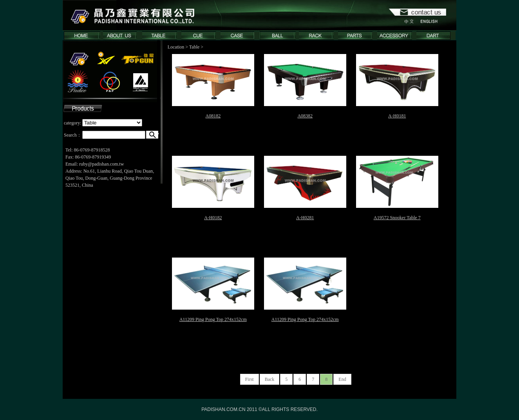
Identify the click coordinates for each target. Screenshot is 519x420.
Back (270, 379)
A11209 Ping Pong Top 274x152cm (213, 319)
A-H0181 (397, 116)
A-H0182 (213, 218)
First (250, 379)
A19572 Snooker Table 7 (397, 218)
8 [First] (326, 379)
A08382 (305, 116)
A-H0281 (305, 218)
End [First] (342, 379)
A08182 (213, 116)
